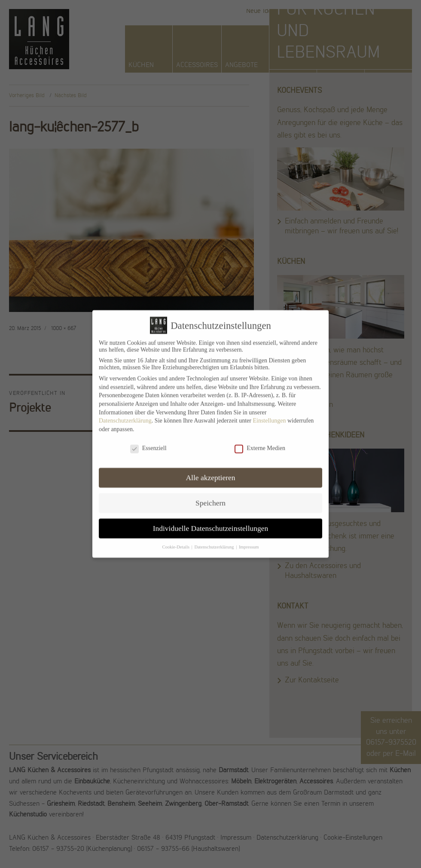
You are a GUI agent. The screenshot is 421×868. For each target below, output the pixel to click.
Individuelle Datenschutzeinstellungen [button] (211, 522)
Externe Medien (260, 442)
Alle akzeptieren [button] (210, 471)
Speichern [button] (210, 497)
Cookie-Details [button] (176, 541)
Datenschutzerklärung (125, 414)
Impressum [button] (249, 541)
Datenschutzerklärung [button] (215, 541)
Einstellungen (269, 414)
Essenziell (148, 442)
